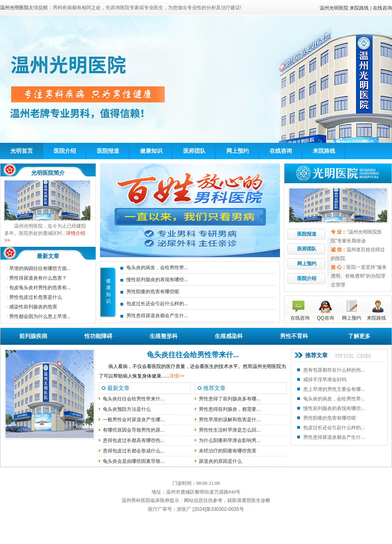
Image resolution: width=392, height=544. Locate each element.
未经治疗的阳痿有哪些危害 (228, 451)
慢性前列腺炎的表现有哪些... (157, 280)
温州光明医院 (334, 8)
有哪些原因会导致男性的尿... (134, 430)
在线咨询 (382, 8)
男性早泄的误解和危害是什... (230, 420)
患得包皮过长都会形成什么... (134, 451)
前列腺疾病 (33, 336)
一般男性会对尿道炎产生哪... (134, 420)
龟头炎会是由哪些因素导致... (134, 461)
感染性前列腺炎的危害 (33, 307)
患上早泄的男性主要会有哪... (334, 389)
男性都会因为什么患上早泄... (40, 316)
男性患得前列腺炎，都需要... (230, 409)
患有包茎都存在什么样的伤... (334, 370)
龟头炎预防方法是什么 (127, 409)
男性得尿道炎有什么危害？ (38, 278)
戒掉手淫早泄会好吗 (325, 380)
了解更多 (359, 336)
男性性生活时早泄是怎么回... (230, 430)
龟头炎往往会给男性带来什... (193, 355)
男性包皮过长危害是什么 (36, 297)
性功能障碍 (98, 336)
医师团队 (194, 151)
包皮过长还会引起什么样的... (157, 304)
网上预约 (238, 151)
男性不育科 (294, 336)
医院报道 (108, 151)
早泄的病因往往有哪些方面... (40, 268)
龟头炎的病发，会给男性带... (157, 268)
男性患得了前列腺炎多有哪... (230, 399)
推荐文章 (316, 355)
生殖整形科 (164, 336)
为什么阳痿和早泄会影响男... (230, 440)
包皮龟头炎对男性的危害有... (40, 288)
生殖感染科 (229, 336)
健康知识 (151, 151)
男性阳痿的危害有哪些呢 (153, 292)
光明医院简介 (48, 173)
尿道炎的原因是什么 (220, 461)
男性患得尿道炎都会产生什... (157, 316)
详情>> (177, 376)
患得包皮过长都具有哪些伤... (134, 440)
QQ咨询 (325, 318)
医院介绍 (65, 151)
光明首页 (22, 151)
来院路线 (359, 8)
